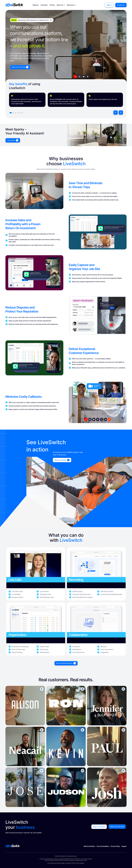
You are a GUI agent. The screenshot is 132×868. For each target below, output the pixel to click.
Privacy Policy (115, 846)
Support (124, 846)
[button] (116, 112)
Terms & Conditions (103, 846)
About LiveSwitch (89, 846)
